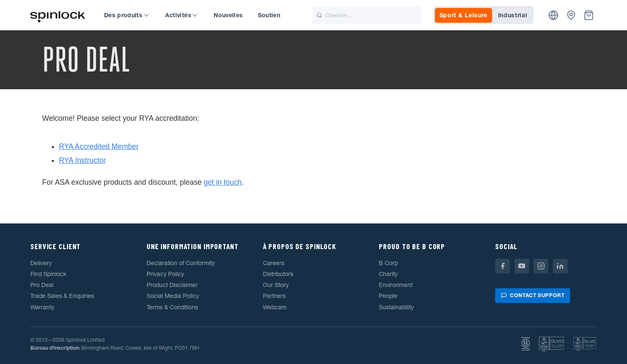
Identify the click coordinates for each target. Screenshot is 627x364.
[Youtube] (522, 266)
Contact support (533, 295)
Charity (388, 274)
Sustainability (396, 307)
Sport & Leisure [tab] (464, 15)
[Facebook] (502, 266)
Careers (274, 263)
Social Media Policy (173, 296)
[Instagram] (541, 266)
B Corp (388, 263)
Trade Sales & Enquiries (62, 296)
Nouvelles (228, 15)
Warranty (42, 307)
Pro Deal (42, 285)
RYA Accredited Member (99, 146)
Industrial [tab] (513, 15)
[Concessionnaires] (571, 15)
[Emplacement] (553, 15)
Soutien (269, 15)
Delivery (41, 263)
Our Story (276, 285)
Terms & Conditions (172, 307)
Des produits (126, 15)
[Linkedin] (560, 266)
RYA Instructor (82, 160)
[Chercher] (367, 15)
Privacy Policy (165, 274)
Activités (181, 15)
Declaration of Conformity (181, 263)
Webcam (275, 307)
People (388, 296)
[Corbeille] (589, 15)
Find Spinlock (48, 274)
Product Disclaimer (172, 285)
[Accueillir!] (58, 15)
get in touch (222, 182)
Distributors (278, 274)
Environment (396, 285)
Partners (274, 296)
